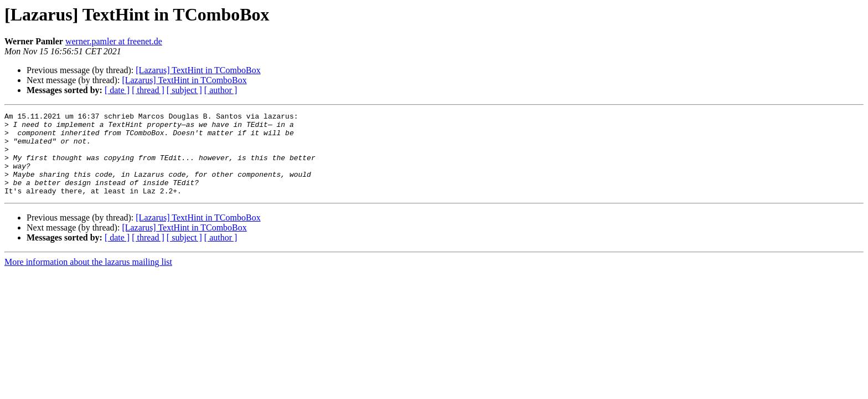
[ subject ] (184, 90)
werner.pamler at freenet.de (114, 41)
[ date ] (117, 90)
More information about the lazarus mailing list (88, 278)
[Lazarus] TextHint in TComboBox (198, 70)
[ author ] (221, 90)
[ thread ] (148, 90)
